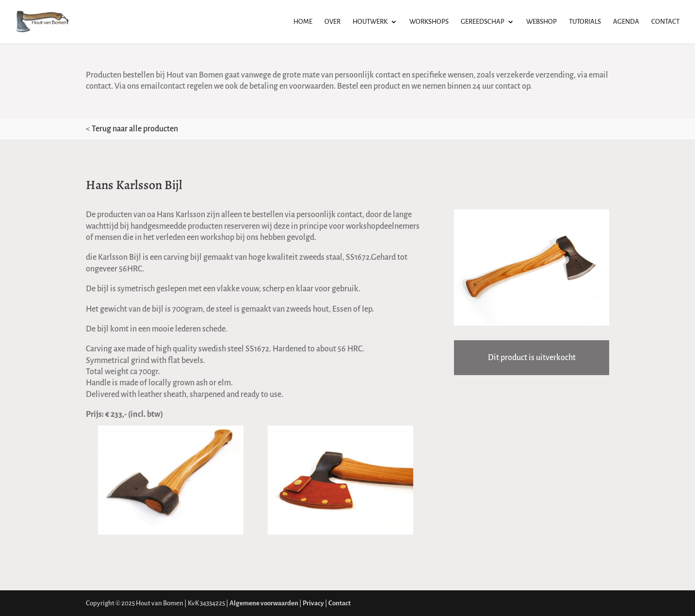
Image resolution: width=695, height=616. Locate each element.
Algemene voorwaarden (264, 603)
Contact (665, 22)
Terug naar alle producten (135, 129)
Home (303, 22)
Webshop (541, 22)
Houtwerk (370, 22)
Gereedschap (483, 22)
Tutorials (585, 22)
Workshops (429, 22)
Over (332, 22)
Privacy (313, 603)
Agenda (626, 22)
